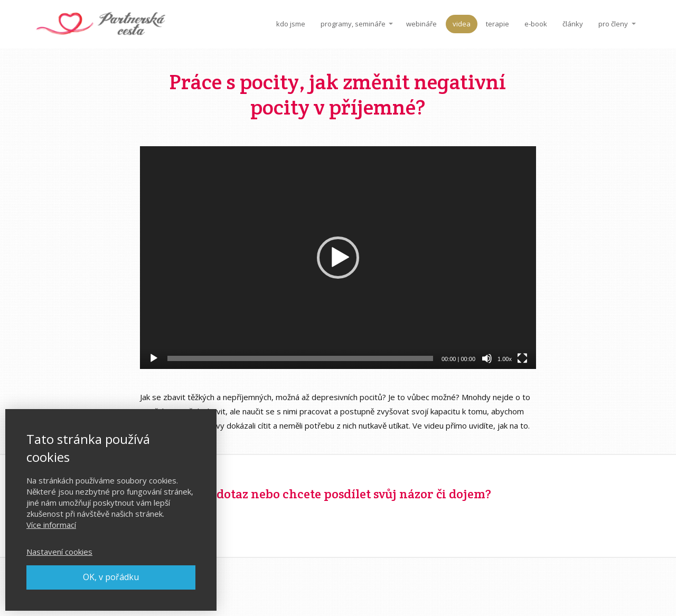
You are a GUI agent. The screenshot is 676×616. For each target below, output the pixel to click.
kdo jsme (291, 24)
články (573, 24)
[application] (338, 258)
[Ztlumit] (487, 358)
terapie (497, 24)
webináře (421, 24)
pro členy (613, 24)
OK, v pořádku (111, 577)
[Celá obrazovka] (522, 358)
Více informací (51, 525)
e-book (536, 24)
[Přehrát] (154, 358)
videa (462, 24)
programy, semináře (353, 24)
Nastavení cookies (59, 552)
